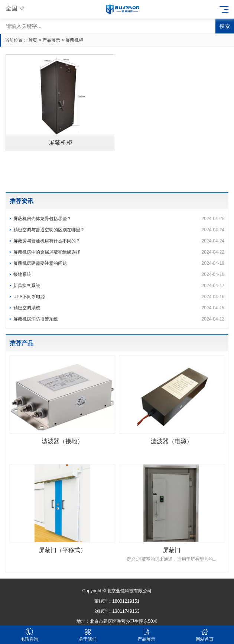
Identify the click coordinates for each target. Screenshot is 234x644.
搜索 (225, 26)
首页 (33, 40)
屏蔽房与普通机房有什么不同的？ (119, 241)
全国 (16, 8)
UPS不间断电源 (119, 297)
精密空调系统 (119, 308)
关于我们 (88, 635)
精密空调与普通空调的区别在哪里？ (119, 230)
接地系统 (119, 274)
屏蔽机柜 (74, 40)
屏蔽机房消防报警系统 (119, 319)
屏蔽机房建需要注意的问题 (119, 263)
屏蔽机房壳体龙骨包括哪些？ (119, 219)
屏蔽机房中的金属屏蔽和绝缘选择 (119, 252)
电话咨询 (29, 635)
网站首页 (205, 635)
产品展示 (51, 40)
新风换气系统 (119, 286)
